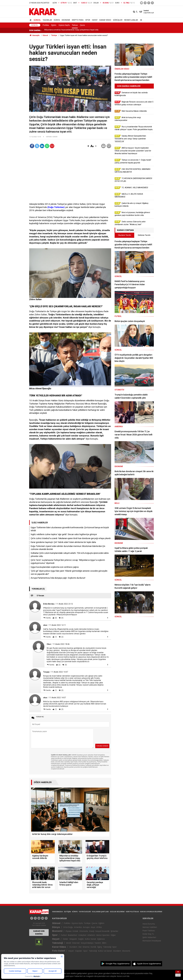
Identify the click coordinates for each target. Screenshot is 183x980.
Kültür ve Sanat (105, 951)
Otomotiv (84, 931)
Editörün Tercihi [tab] (144, 235)
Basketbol (72, 935)
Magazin (73, 939)
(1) (56, 637)
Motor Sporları (103, 935)
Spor (88, 20)
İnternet (76, 943)
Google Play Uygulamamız (118, 964)
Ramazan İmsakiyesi (152, 941)
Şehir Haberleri (149, 937)
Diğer (113, 935)
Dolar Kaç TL (148, 934)
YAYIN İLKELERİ (85, 912)
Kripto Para (78, 20)
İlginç (100, 947)
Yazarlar (47, 20)
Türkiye (75, 25)
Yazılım (98, 943)
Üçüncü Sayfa (64, 25)
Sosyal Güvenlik (102, 931)
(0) (56, 618)
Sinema (86, 947)
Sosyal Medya (87, 943)
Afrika (99, 927)
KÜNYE (75, 912)
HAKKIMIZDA (57, 912)
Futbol (64, 935)
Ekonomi (66, 20)
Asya (93, 927)
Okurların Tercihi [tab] (124, 235)
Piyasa (69, 931)
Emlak (75, 931)
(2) (62, 637)
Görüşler (118, 20)
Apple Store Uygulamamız (149, 964)
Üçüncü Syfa (77, 923)
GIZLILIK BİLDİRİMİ (117, 912)
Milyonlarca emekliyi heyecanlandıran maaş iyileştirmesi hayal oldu (71, 30)
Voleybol (82, 935)
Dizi (80, 947)
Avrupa (86, 927)
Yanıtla (48, 618)
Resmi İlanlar (131, 20)
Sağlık (81, 939)
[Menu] (141, 20)
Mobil (69, 943)
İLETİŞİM (67, 912)
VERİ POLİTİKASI (132, 912)
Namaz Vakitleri (150, 927)
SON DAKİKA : (35, 30)
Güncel (37, 20)
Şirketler (114, 931)
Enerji (92, 931)
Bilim (104, 943)
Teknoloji (57, 943)
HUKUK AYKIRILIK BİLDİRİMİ (151, 912)
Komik (93, 947)
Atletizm (91, 935)
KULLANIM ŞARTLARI (100, 912)
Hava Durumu (149, 924)
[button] (88, 146)
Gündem (73, 947)
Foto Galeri (59, 951)
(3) (62, 709)
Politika (46, 25)
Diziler (66, 939)
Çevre (82, 25)
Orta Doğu (68, 927)
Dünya (57, 20)
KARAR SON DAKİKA (39, 932)
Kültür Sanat (90, 939)
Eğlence (101, 939)
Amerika (78, 927)
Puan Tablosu (149, 931)
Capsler (79, 951)
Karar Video (105, 20)
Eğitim (54, 25)
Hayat (95, 20)
